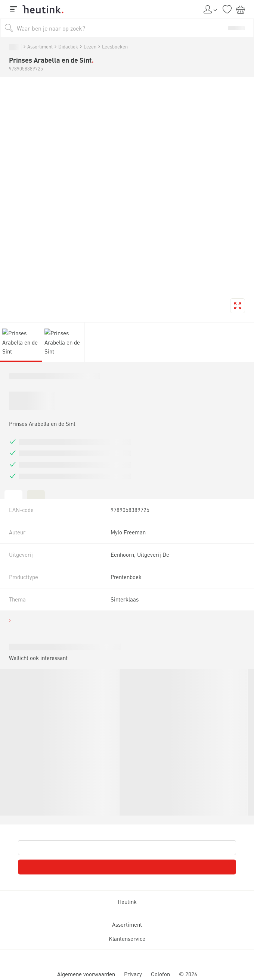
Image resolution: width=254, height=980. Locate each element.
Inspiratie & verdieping (50, 325)
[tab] (6, 586)
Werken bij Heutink (41, 354)
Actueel (32, 335)
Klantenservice (32, 938)
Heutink (19, 755)
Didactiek (66, 384)
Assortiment (31, 384)
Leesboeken (120, 384)
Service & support (40, 348)
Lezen (94, 384)
